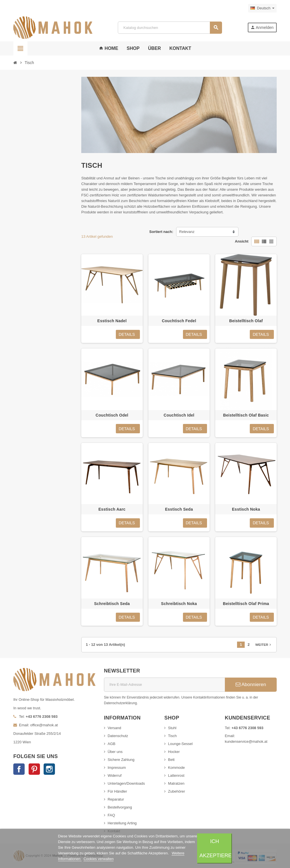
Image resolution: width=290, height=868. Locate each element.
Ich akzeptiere (216, 848)
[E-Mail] (164, 685)
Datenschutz (118, 736)
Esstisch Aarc (112, 509)
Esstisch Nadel (112, 321)
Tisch (172, 736)
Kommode (176, 768)
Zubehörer (176, 791)
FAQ (111, 815)
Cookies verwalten (99, 859)
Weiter (264, 645)
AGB (111, 744)
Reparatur (116, 799)
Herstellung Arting (122, 823)
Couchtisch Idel (179, 415)
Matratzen (176, 783)
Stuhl (172, 728)
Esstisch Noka (246, 509)
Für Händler (117, 791)
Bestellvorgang (120, 807)
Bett (171, 760)
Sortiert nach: (161, 232)
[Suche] (170, 28)
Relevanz (187, 232)
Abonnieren (251, 685)
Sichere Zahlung (121, 760)
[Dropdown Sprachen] (262, 8)
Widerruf (115, 775)
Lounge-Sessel (180, 744)
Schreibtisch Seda (112, 604)
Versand (114, 728)
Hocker (174, 752)
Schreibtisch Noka (179, 604)
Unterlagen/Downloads (126, 783)
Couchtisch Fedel (179, 321)
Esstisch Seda (179, 509)
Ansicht (242, 241)
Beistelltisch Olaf (246, 321)
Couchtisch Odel (112, 415)
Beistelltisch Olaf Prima (246, 604)
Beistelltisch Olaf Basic (246, 415)
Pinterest (34, 769)
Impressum (117, 768)
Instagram (49, 769)
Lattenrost (176, 775)
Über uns (115, 752)
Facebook (19, 769)
